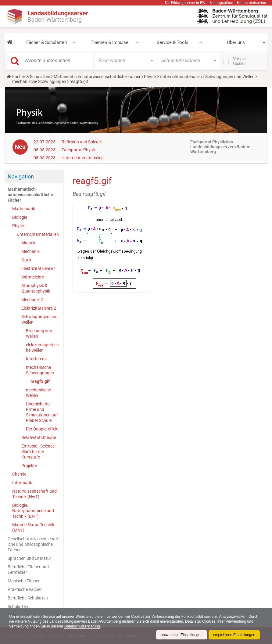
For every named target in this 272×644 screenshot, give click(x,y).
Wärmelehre (33, 277)
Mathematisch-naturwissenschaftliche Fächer (97, 77)
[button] (10, 42)
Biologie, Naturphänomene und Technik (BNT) (33, 511)
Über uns (236, 42)
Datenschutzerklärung (82, 626)
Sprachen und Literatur (29, 558)
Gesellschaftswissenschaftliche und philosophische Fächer (34, 544)
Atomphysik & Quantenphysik (36, 288)
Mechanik (30, 251)
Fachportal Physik (79, 150)
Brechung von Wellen (39, 333)
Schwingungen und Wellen (230, 77)
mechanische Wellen (38, 393)
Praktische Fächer (25, 589)
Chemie (19, 474)
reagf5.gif (40, 381)
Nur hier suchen (240, 61)
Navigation (21, 176)
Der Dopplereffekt (42, 429)
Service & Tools (173, 42)
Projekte (29, 466)
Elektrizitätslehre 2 (39, 308)
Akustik (28, 243)
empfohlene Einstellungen (234, 635)
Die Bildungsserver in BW (185, 3)
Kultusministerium (252, 3)
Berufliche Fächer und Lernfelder (28, 570)
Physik (150, 77)
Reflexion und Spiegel (82, 142)
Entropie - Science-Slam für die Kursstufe (39, 452)
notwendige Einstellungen (182, 635)
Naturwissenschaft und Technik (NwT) (34, 494)
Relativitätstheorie (39, 437)
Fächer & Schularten (47, 42)
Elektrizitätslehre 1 (39, 268)
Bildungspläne (221, 3)
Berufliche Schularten (28, 598)
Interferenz (36, 359)
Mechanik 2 (32, 300)
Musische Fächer (24, 581)
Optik (26, 260)
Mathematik (24, 209)
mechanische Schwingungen (39, 81)
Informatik (22, 483)
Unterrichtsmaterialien (181, 77)
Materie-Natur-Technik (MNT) (33, 527)
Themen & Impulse (109, 42)
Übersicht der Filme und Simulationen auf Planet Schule (42, 412)
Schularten (18, 606)
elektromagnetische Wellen (42, 347)
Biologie (20, 217)
